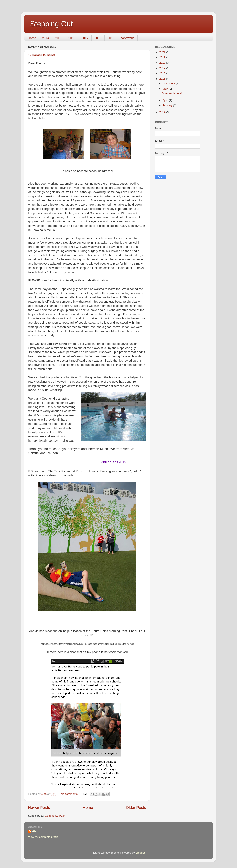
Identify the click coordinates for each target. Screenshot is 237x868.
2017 (85, 38)
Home (32, 38)
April (166, 100)
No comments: (70, 794)
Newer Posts (39, 807)
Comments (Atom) (56, 816)
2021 (163, 52)
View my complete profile (43, 837)
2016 (72, 38)
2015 (59, 38)
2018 (98, 38)
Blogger (140, 853)
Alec (35, 831)
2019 (111, 38)
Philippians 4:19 (114, 462)
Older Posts (136, 807)
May (166, 89)
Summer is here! (42, 55)
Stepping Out (52, 24)
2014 (46, 38)
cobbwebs (128, 38)
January (168, 105)
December (169, 83)
